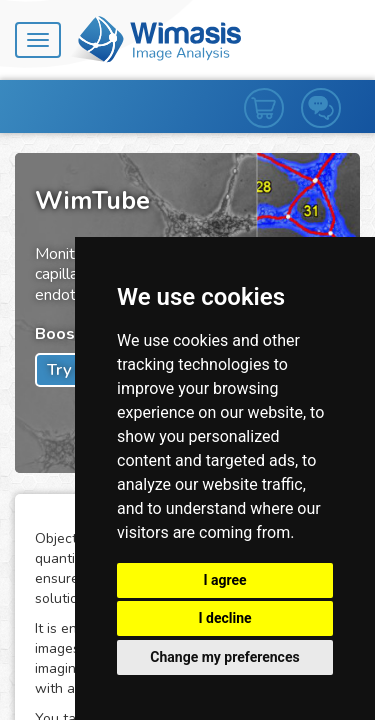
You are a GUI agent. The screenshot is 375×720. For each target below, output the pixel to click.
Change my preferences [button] (224, 657)
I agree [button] (224, 580)
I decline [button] (224, 618)
